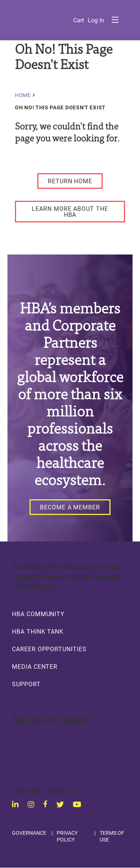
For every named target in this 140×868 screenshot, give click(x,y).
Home (23, 95)
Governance (29, 833)
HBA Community (38, 614)
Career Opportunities (49, 649)
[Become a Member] (70, 507)
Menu (115, 20)
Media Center (35, 666)
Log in (96, 20)
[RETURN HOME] (70, 181)
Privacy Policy (67, 836)
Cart (79, 20)
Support (26, 684)
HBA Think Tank (38, 631)
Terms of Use (112, 836)
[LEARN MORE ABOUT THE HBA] (70, 212)
